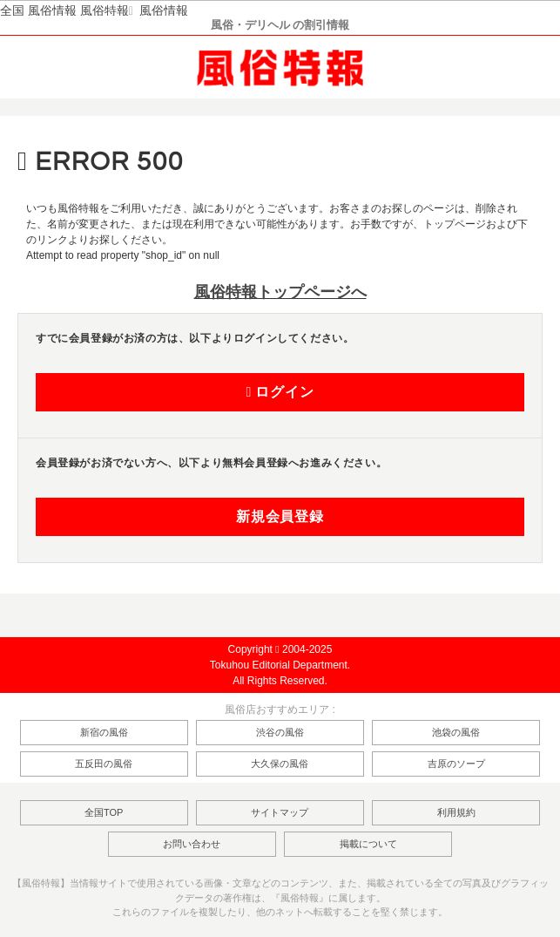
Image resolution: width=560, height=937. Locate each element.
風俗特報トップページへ (280, 292)
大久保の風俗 (280, 764)
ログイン (280, 392)
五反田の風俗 (104, 764)
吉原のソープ (456, 764)
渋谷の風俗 (280, 732)
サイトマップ (280, 812)
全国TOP (104, 812)
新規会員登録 (280, 517)
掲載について (368, 844)
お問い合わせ (192, 844)
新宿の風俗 (104, 732)
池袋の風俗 (456, 732)
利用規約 (456, 812)
